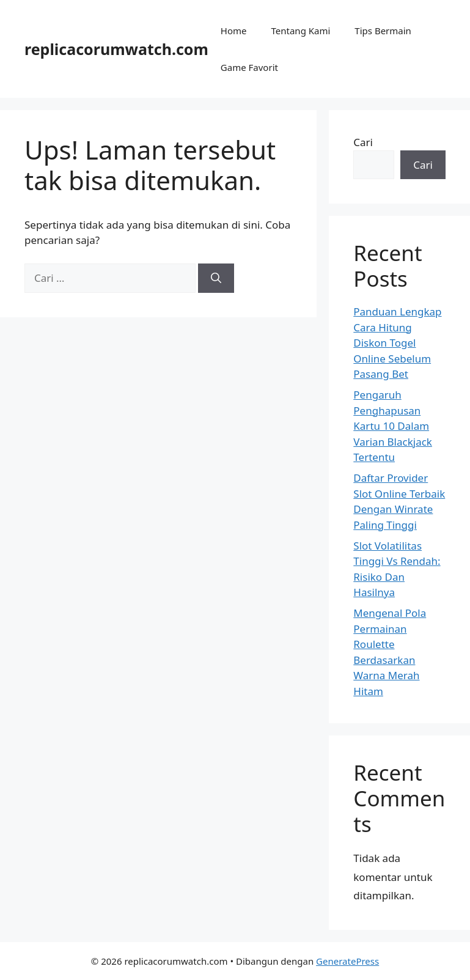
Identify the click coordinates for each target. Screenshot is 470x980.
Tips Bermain (383, 31)
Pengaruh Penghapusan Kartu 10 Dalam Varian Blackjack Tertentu (393, 426)
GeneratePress (347, 961)
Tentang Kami (301, 31)
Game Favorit (249, 67)
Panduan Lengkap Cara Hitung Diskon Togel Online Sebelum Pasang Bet (397, 343)
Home (234, 31)
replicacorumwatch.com (116, 49)
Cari (363, 142)
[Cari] (216, 278)
